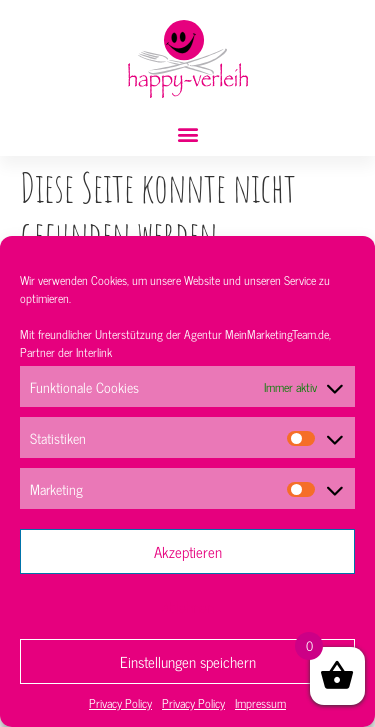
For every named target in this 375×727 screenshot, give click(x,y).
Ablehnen (187, 606)
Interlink (94, 352)
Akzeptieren (188, 551)
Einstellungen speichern (188, 661)
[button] (187, 134)
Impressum (260, 703)
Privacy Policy (120, 703)
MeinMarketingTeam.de (277, 334)
